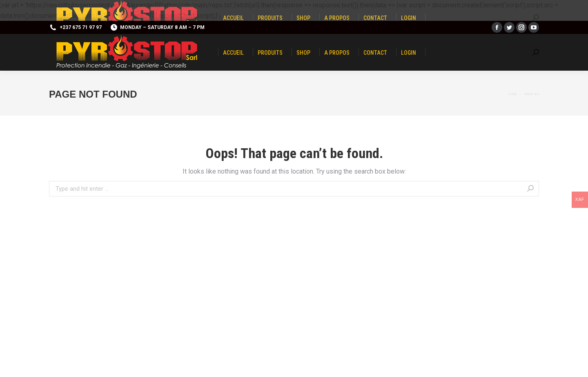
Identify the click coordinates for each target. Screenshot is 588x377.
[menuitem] (233, 52)
